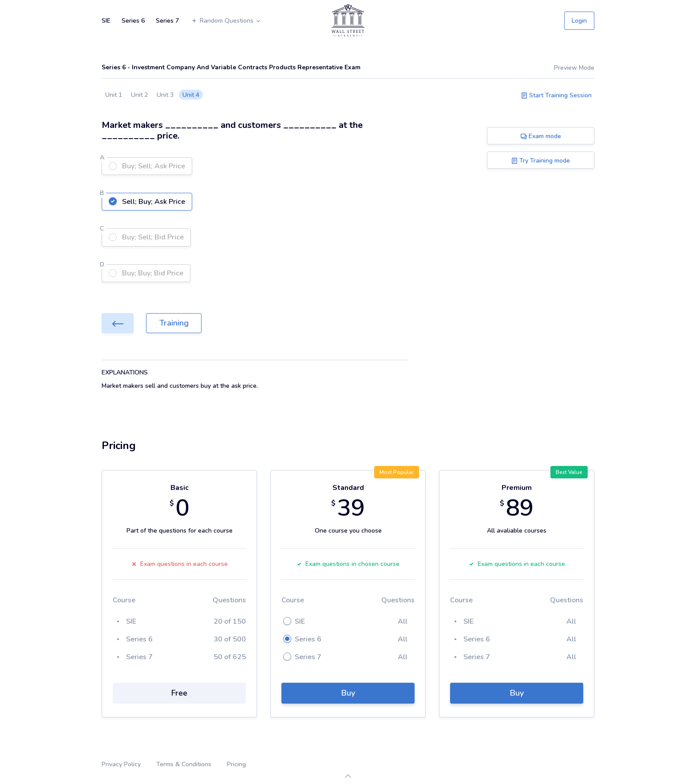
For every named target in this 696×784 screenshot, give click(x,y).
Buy (348, 693)
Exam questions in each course (180, 564)
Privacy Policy (121, 764)
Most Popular (397, 472)
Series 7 (167, 21)
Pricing (236, 764)
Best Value (569, 472)
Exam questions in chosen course (348, 564)
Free (179, 693)
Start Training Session (556, 95)
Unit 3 (165, 95)
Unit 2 (139, 95)
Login (579, 21)
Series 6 (133, 21)
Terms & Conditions (184, 764)
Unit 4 (191, 95)
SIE (106, 21)
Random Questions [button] (226, 21)
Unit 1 (114, 95)
